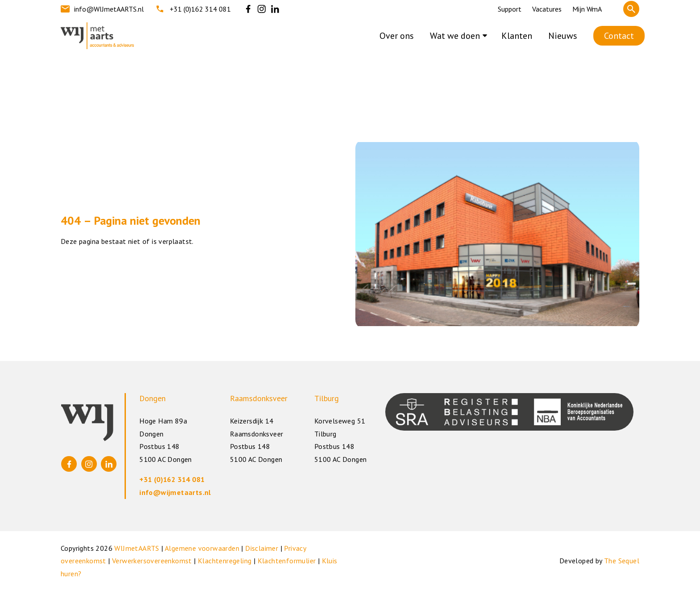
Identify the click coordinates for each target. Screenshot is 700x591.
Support (510, 9)
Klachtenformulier (287, 561)
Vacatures (547, 9)
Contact (619, 36)
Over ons (397, 36)
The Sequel (622, 561)
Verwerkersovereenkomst (152, 561)
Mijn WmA (587, 9)
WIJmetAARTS (137, 548)
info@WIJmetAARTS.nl (102, 9)
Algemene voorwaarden (202, 548)
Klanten (517, 36)
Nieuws (563, 36)
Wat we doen (455, 36)
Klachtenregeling (225, 561)
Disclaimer (262, 548)
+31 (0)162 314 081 (193, 9)
